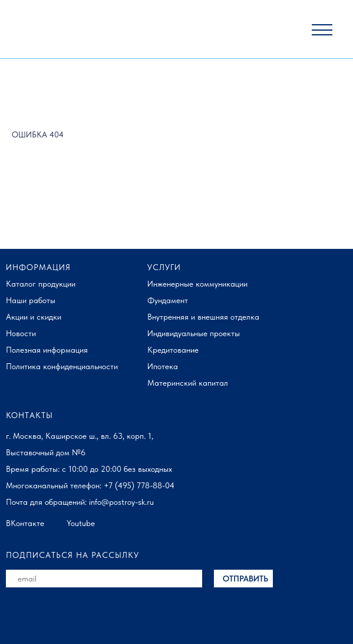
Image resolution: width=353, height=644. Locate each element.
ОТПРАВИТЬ (245, 579)
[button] (322, 25)
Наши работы (31, 300)
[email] (104, 579)
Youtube (81, 523)
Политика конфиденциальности (62, 366)
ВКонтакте (25, 523)
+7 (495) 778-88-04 (139, 485)
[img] (44, 30)
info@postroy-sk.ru (121, 502)
